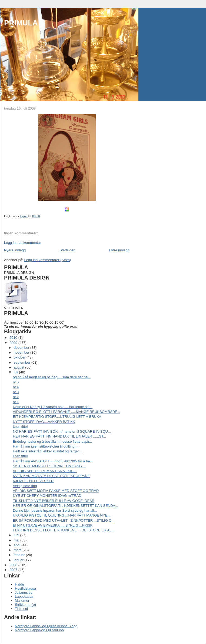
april (18, 545)
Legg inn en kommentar (23, 243)
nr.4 (16, 387)
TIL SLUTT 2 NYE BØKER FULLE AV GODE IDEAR (54, 501)
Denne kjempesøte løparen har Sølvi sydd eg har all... (55, 510)
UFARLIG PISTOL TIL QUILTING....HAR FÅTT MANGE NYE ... (62, 515)
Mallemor (22, 601)
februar (20, 555)
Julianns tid (24, 592)
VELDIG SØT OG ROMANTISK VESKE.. (45, 471)
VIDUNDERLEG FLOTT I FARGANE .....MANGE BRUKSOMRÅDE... (66, 412)
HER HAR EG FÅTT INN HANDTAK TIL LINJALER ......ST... (59, 436)
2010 (14, 338)
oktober (20, 357)
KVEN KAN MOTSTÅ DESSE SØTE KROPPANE (51, 476)
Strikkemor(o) (25, 605)
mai (17, 540)
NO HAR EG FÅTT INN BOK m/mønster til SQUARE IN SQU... (62, 431)
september (23, 362)
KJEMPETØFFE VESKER (33, 481)
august (20, 367)
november (22, 352)
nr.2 (16, 397)
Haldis (20, 584)
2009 (14, 343)
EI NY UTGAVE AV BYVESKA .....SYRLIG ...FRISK (53, 525)
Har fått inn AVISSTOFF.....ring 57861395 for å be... (53, 461)
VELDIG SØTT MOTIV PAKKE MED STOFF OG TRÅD (56, 491)
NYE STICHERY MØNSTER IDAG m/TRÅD (47, 496)
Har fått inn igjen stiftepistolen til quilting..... (46, 446)
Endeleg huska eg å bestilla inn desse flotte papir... (52, 441)
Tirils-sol (21, 609)
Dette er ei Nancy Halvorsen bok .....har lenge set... (53, 407)
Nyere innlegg (15, 250)
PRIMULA (21, 23)
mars (18, 550)
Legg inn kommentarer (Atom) (47, 260)
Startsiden (67, 250)
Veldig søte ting (25, 486)
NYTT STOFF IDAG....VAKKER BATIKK (44, 422)
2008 (14, 565)
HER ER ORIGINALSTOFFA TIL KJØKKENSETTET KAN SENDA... (65, 506)
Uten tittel (20, 427)
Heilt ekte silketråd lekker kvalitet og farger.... (48, 451)
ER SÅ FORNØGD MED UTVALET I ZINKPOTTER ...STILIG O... (64, 520)
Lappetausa (24, 597)
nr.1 (16, 402)
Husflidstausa (25, 588)
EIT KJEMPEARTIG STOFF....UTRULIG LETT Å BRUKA (57, 417)
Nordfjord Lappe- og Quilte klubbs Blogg (46, 626)
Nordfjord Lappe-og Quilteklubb (39, 630)
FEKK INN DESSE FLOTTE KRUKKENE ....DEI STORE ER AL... (63, 530)
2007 (14, 570)
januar (19, 560)
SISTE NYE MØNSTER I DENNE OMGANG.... (49, 466)
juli (16, 372)
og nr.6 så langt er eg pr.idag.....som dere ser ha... (52, 377)
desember (22, 348)
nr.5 (16, 382)
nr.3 (16, 392)
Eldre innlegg (119, 250)
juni (17, 535)
